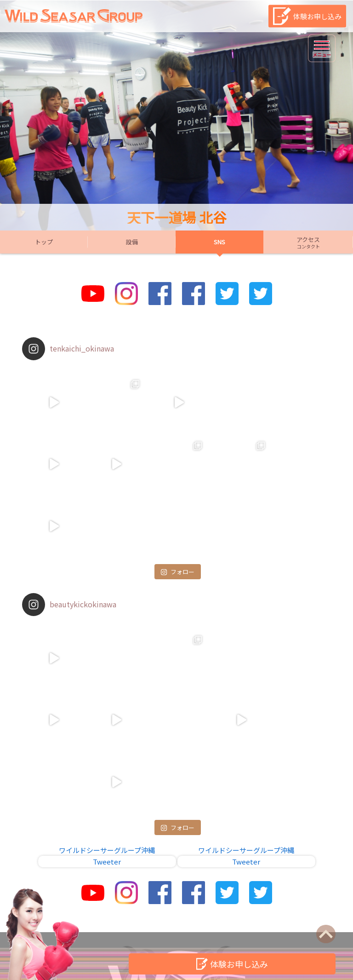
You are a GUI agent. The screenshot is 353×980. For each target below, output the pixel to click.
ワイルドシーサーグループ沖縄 (107, 727)
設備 (132, 242)
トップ (44, 242)
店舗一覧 (170, 919)
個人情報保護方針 (224, 919)
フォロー (177, 510)
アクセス (308, 242)
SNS (219, 242)
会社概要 (278, 919)
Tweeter (107, 738)
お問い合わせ (122, 919)
